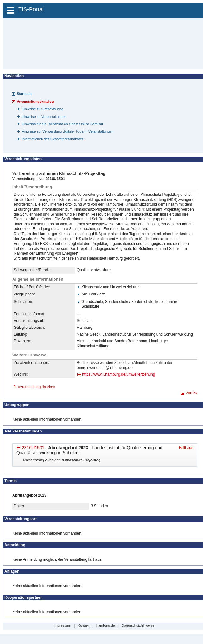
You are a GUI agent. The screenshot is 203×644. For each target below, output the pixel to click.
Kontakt (84, 625)
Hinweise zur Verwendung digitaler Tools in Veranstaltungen (68, 131)
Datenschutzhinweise (138, 625)
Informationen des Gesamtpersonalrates (53, 139)
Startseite (25, 94)
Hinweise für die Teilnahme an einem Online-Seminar (62, 124)
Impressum (62, 625)
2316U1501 (33, 448)
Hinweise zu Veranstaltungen (44, 117)
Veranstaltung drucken (36, 387)
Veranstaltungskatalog (35, 102)
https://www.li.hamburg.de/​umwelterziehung (118, 374)
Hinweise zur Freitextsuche (42, 109)
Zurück (192, 393)
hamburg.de (106, 625)
